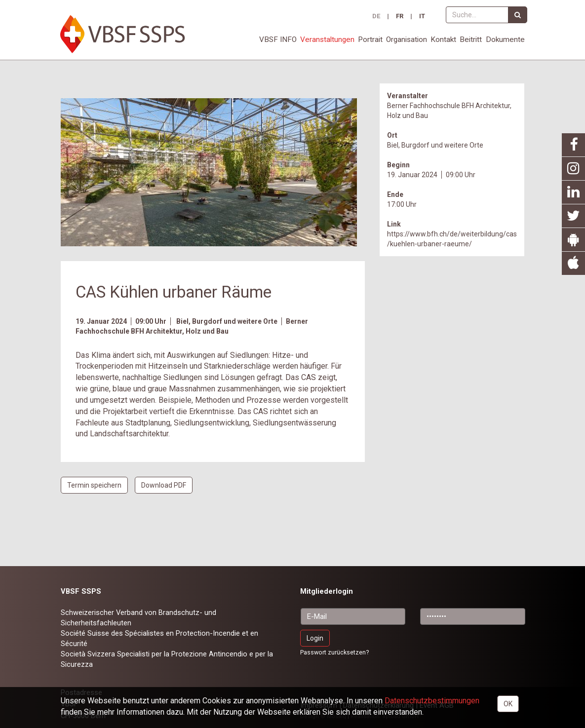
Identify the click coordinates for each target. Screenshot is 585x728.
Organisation (407, 39)
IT (422, 17)
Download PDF (164, 485)
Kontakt (443, 39)
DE (376, 17)
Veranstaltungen (327, 39)
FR (400, 17)
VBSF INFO (278, 39)
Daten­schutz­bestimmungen (432, 701)
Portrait (370, 39)
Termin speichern (94, 485)
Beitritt (471, 39)
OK (508, 704)
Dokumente (505, 39)
